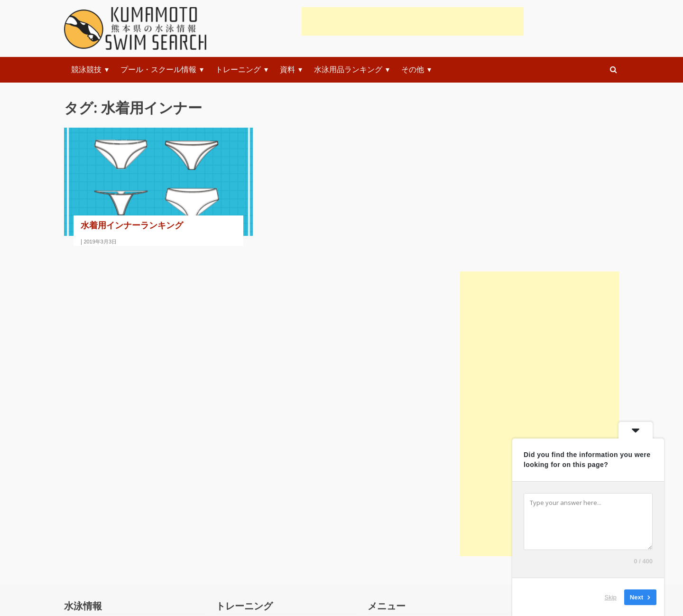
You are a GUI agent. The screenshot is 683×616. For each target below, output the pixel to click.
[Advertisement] (413, 21)
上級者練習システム (412, 564)
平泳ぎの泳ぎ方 (253, 538)
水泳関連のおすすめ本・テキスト (131, 486)
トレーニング (238, 70)
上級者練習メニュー (412, 538)
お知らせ (90, 564)
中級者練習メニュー (412, 512)
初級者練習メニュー (412, 486)
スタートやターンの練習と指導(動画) (290, 486)
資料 (287, 70)
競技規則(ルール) (104, 460)
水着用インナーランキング (132, 225)
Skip (611, 597)
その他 (413, 70)
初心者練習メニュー (412, 460)
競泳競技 (86, 70)
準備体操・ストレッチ (264, 460)
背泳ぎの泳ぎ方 (253, 564)
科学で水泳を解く (105, 512)
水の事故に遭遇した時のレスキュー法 (139, 538)
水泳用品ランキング (348, 70)
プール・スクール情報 (158, 70)
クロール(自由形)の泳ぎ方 (271, 512)
